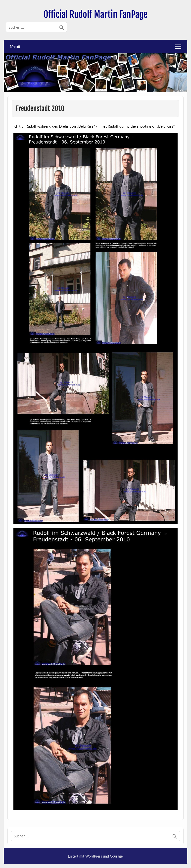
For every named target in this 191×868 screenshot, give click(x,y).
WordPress (94, 856)
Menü (15, 46)
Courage (116, 856)
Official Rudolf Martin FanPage (95, 14)
